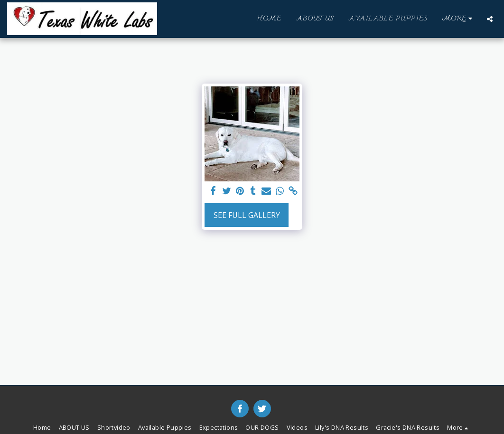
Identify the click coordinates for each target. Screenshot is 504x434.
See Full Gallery (247, 215)
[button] (490, 19)
